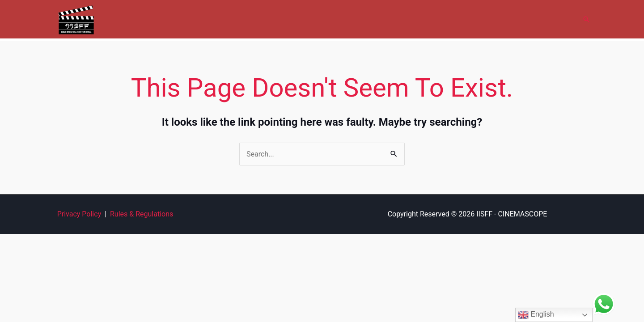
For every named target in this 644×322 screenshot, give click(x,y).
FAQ (488, 19)
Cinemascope (305, 19)
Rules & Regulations (142, 214)
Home (226, 19)
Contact (554, 19)
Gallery (353, 19)
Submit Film (397, 19)
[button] (586, 19)
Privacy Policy (79, 214)
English (536, 315)
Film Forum (448, 19)
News (518, 19)
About (259, 19)
